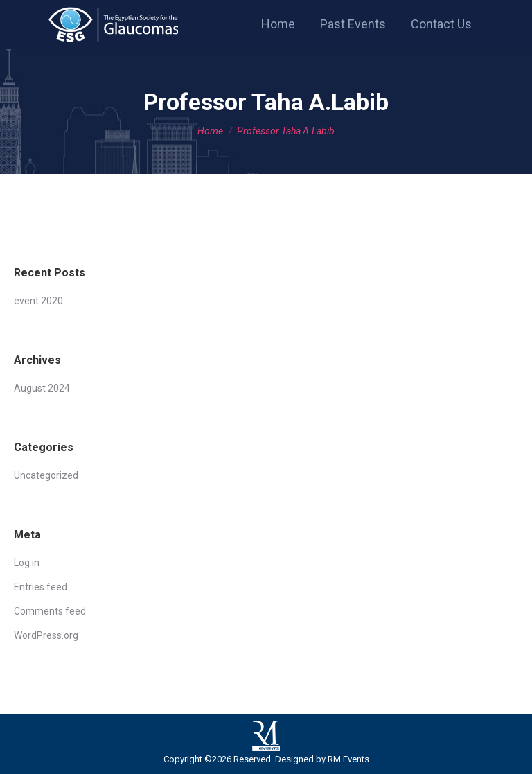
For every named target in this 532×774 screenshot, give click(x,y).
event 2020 (38, 301)
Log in (27, 563)
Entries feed (41, 587)
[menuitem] (278, 24)
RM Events (348, 759)
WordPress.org (46, 635)
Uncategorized (46, 475)
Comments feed (50, 611)
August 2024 (42, 388)
